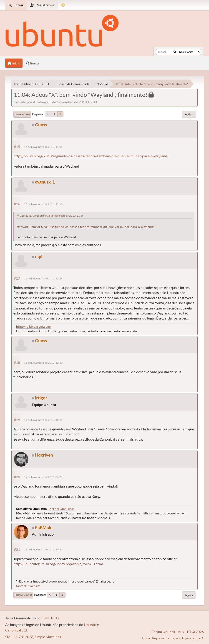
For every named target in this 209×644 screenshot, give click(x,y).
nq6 (39, 256)
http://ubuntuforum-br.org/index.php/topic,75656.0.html (58, 564)
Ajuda (146, 638)
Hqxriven (44, 455)
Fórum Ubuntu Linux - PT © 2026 (178, 632)
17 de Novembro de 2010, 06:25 (43, 477)
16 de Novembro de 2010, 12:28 (43, 278)
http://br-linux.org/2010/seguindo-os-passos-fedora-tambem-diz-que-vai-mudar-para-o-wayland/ (91, 156)
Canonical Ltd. (16, 630)
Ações (189, 114)
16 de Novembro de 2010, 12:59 (43, 420)
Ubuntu (90, 625)
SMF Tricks (51, 618)
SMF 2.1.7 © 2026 (19, 637)
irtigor (41, 398)
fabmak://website (28, 586)
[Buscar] (175, 52)
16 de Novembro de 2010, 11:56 (43, 147)
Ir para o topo (23, 595)
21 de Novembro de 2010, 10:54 (43, 549)
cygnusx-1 (45, 182)
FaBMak (43, 528)
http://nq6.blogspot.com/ (34, 326)
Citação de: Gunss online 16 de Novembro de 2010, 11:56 (52, 216)
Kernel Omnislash (62, 509)
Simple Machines (48, 637)
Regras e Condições (166, 638)
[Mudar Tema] (63, 5)
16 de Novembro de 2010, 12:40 (43, 363)
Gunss (41, 125)
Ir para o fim (22, 114)
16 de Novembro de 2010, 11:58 (43, 204)
